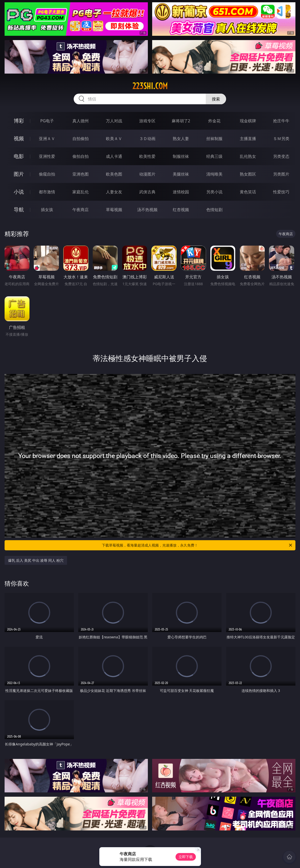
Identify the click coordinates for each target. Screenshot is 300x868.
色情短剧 (214, 210)
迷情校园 (181, 192)
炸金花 (214, 121)
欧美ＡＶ (114, 139)
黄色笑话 (248, 192)
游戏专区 (147, 121)
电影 (19, 156)
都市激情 (47, 192)
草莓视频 (114, 210)
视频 (19, 138)
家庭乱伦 (81, 192)
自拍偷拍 (81, 139)
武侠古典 (147, 192)
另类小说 (214, 192)
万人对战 (114, 121)
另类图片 (281, 174)
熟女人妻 (181, 139)
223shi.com (150, 86)
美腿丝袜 (181, 174)
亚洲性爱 (47, 156)
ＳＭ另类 (281, 139)
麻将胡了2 (181, 121)
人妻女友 (114, 192)
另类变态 (281, 156)
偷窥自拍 (47, 174)
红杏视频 (181, 210)
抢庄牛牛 (281, 121)
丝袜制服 (214, 139)
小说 (19, 192)
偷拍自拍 (81, 156)
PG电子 (47, 121)
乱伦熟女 (248, 156)
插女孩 (47, 210)
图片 (19, 174)
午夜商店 (81, 210)
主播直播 (248, 139)
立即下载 (186, 857)
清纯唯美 (214, 174)
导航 (19, 209)
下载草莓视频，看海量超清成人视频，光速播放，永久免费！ (197, 545)
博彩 (19, 121)
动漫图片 (147, 174)
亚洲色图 (81, 174)
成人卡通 (114, 156)
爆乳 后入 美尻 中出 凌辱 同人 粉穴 (36, 560)
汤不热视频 (147, 210)
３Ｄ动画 (147, 139)
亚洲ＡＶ (47, 139)
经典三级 (214, 156)
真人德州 (81, 121)
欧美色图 (114, 174)
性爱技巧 (281, 192)
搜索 (216, 99)
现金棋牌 (248, 121)
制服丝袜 (181, 156)
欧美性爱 (147, 156)
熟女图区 (248, 174)
